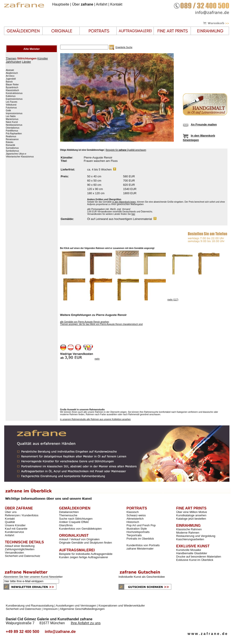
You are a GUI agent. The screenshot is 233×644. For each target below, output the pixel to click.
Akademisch (12, 73)
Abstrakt (10, 70)
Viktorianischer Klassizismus (20, 157)
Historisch (133, 522)
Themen (11, 58)
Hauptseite (61, 4)
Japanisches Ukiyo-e (16, 154)
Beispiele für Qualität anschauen (126, 150)
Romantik (10, 145)
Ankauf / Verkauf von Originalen (79, 539)
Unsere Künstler (15, 525)
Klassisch (133, 512)
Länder (26, 62)
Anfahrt (102, 4)
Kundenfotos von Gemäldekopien (80, 529)
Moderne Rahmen (188, 533)
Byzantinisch (12, 88)
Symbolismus (12, 151)
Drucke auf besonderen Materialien (199, 557)
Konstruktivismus (14, 93)
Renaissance (12, 139)
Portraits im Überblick (140, 539)
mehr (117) (173, 300)
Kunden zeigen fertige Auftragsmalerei (83, 557)
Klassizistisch (12, 90)
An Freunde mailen (204, 124)
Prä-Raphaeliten (14, 134)
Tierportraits (134, 535)
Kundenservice (14, 532)
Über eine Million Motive (192, 512)
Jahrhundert (13, 62)
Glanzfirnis (66, 525)
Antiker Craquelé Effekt (74, 522)
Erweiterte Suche (124, 47)
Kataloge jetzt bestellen (191, 519)
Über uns (11, 512)
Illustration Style (137, 529)
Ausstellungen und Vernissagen (76, 606)
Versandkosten (14, 553)
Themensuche (68, 515)
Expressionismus (14, 99)
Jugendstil (11, 79)
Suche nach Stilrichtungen (76, 519)
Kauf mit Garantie (16, 529)
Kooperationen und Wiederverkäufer (122, 606)
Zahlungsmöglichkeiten (20, 549)
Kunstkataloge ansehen (191, 515)
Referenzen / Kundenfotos (22, 515)
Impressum (51, 609)
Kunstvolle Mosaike (189, 550)
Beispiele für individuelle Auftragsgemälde (86, 554)
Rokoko (10, 142)
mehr (97, 359)
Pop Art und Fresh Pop (141, 525)
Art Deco (10, 76)
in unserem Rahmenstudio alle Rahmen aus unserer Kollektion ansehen (96, 419)
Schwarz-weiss (136, 515)
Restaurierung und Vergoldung (196, 536)
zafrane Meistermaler (140, 549)
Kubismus (11, 96)
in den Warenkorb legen (124, 202)
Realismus (11, 137)
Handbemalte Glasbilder (192, 553)
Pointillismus (12, 131)
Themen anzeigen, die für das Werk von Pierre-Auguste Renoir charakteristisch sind (101, 324)
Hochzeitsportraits (138, 532)
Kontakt (116, 4)
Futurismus (11, 108)
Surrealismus (12, 148)
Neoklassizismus (14, 125)
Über (83, 4)
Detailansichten (69, 512)
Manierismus (12, 119)
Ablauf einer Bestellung (20, 546)
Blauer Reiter (12, 85)
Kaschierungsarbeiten (190, 539)
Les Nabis (11, 116)
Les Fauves (12, 102)
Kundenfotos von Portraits (143, 545)
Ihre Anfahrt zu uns (86, 623)
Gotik (8, 111)
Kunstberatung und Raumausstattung (30, 606)
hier (133, 214)
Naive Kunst (12, 122)
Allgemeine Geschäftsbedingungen (82, 609)
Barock (9, 82)
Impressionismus (14, 114)
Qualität (10, 522)
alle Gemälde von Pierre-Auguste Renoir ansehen (85, 322)
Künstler (43, 58)
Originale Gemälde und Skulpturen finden (85, 543)
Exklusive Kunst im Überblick (195, 560)
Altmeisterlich (135, 519)
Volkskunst (11, 105)
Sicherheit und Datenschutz (23, 556)
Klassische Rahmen (189, 529)
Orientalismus (13, 128)
